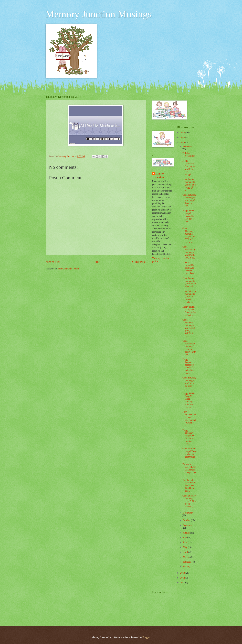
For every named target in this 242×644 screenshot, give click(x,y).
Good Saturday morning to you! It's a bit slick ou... (189, 383)
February (187, 562)
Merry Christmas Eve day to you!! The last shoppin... (189, 168)
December (188, 147)
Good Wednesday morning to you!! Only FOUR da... (189, 252)
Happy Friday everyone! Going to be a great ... (189, 311)
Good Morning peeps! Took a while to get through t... (189, 454)
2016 (183, 133)
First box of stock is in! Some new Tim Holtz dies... (189, 485)
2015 (183, 138)
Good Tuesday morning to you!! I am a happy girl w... (189, 185)
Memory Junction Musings (99, 14)
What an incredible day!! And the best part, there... (189, 268)
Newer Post (53, 262)
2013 (183, 573)
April (186, 552)
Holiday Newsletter (189, 155)
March (186, 557)
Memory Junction (160, 175)
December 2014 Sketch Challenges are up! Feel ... (189, 470)
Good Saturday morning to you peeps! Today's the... (189, 200)
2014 (183, 143)
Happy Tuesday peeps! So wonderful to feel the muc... (188, 366)
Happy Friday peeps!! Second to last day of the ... (189, 216)
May (185, 547)
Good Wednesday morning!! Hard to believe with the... (189, 348)
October (187, 520)
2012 (183, 578)
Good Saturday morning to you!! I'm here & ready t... (189, 297)
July (185, 538)
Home (96, 262)
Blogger (146, 637)
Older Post (139, 262)
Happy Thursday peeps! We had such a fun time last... (188, 437)
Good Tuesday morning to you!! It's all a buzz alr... (189, 282)
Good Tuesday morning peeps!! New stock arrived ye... (189, 501)
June (185, 542)
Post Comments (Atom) (69, 269)
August (186, 533)
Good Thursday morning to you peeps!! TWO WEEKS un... (189, 328)
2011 (183, 583)
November (188, 513)
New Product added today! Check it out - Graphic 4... (189, 419)
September (188, 525)
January (187, 567)
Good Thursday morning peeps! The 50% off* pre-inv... (189, 235)
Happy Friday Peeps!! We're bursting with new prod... (189, 400)
